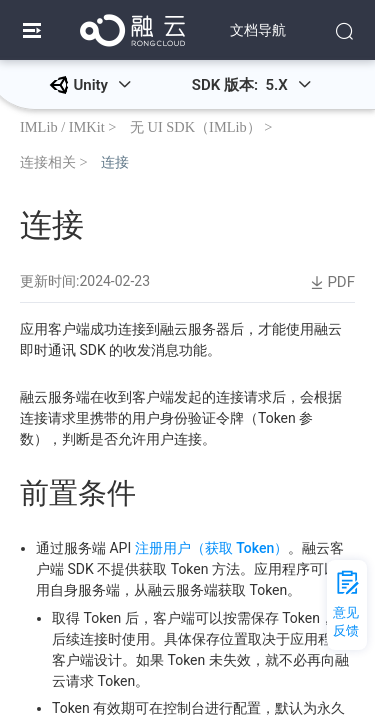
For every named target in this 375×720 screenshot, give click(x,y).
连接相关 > (54, 161)
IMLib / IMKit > (68, 126)
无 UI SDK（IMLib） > (201, 126)
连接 (115, 161)
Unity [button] (102, 85)
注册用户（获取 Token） (211, 548)
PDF (331, 282)
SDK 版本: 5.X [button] (252, 85)
